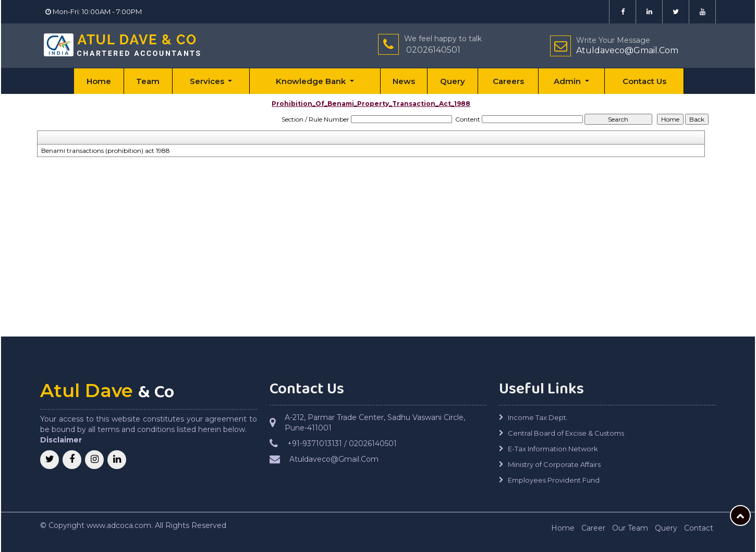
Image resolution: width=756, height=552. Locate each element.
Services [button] (208, 81)
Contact (699, 528)
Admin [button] (568, 81)
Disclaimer (61, 440)
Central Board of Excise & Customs (566, 433)
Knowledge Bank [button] (312, 81)
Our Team (630, 528)
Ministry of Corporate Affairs (554, 464)
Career (593, 528)
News (404, 81)
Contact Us (644, 81)
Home (99, 81)
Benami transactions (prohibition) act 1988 (106, 151)
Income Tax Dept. (538, 417)
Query (453, 81)
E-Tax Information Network (553, 449)
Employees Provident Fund (554, 480)
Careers (508, 81)
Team (148, 81)
